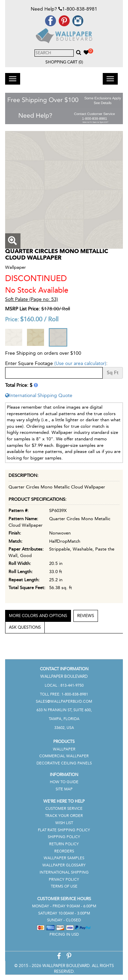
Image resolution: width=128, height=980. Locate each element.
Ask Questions (25, 627)
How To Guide (64, 782)
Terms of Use (64, 886)
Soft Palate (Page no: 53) (32, 299)
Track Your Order (64, 816)
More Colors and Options (38, 616)
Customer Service (64, 809)
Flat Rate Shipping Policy (64, 830)
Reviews (86, 616)
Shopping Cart (64, 62)
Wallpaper (64, 749)
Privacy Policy (64, 880)
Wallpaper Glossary (64, 865)
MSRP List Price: (23, 309)
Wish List (64, 823)
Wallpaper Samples (64, 858)
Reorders (64, 851)
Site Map (64, 789)
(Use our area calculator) (80, 363)
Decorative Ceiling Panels (64, 763)
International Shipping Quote (39, 396)
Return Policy (64, 844)
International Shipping (64, 872)
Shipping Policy (64, 837)
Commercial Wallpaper (64, 756)
